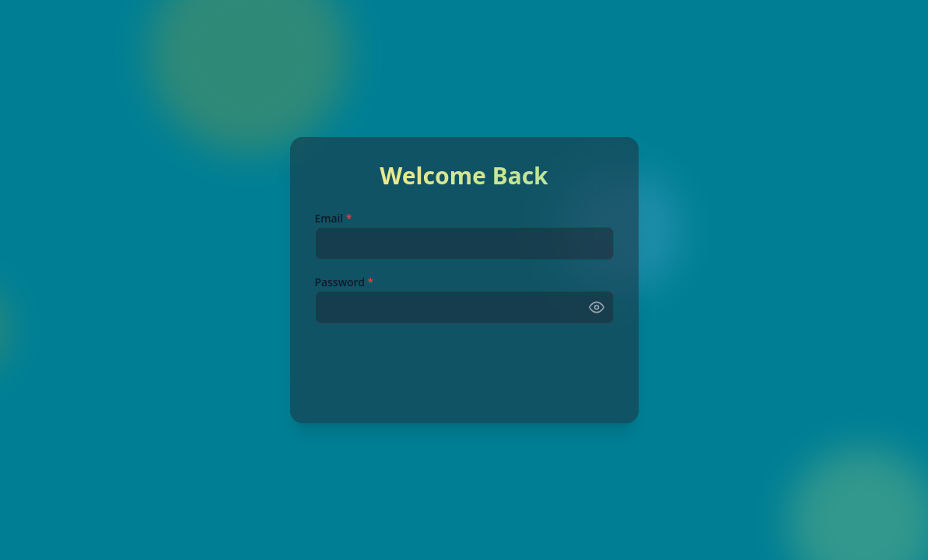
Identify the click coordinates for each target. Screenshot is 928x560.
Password (345, 283)
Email (334, 220)
